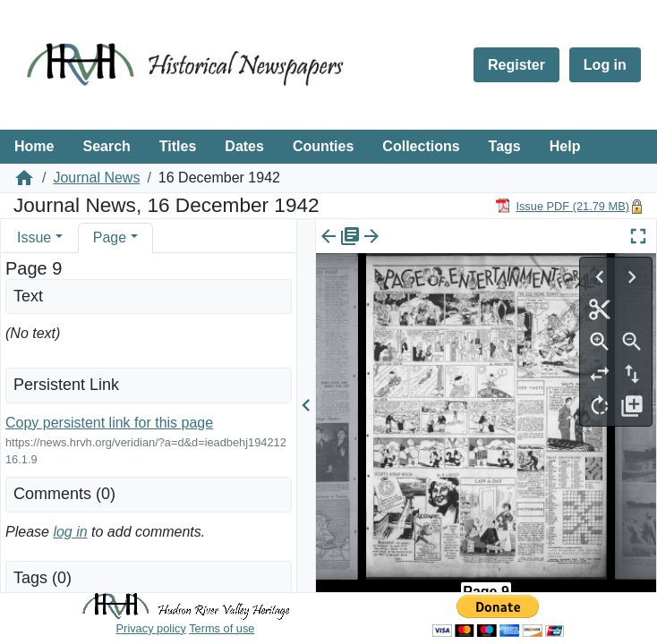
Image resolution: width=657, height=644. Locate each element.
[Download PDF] (562, 205)
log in (70, 532)
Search (106, 146)
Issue (34, 237)
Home (34, 146)
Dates (244, 146)
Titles (178, 146)
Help (565, 146)
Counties (323, 146)
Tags (505, 146)
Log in (605, 65)
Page (110, 237)
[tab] (40, 237)
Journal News (96, 178)
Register (516, 65)
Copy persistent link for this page (109, 423)
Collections (421, 146)
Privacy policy (151, 628)
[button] (59, 237)
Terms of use (222, 628)
